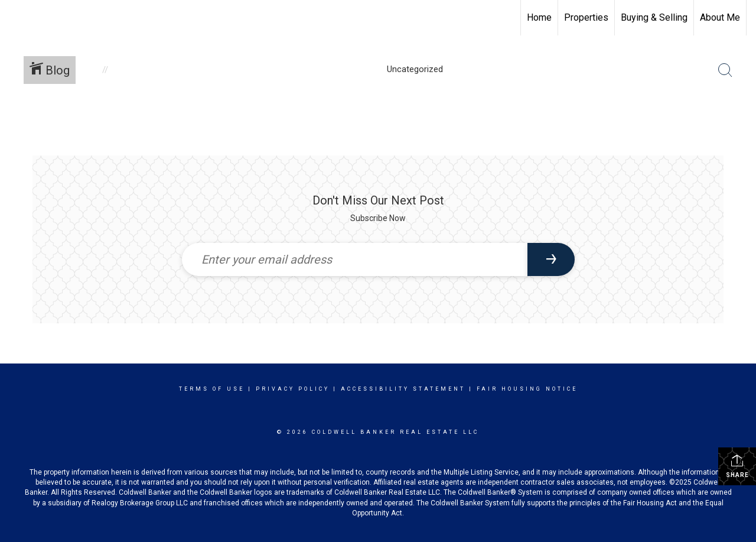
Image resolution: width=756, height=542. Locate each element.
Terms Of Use (212, 389)
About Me (720, 17)
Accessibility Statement (403, 389)
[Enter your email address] (355, 259)
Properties (586, 17)
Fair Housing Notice (527, 389)
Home (539, 17)
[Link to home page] (15, 18)
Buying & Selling (654, 17)
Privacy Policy (293, 389)
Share (737, 466)
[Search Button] (725, 70)
